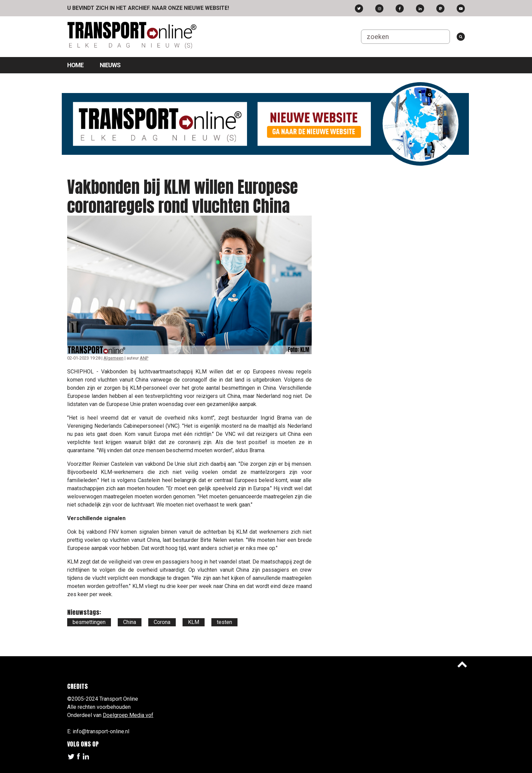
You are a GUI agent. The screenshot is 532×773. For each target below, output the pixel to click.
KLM (194, 622)
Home (75, 65)
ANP (144, 358)
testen (224, 622)
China (130, 622)
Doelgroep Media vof (128, 715)
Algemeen (113, 358)
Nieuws (110, 65)
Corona (162, 622)
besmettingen (89, 622)
